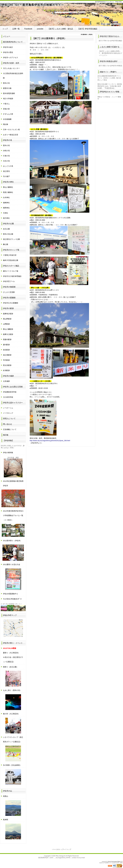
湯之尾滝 (6, 171)
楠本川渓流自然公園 (11, 260)
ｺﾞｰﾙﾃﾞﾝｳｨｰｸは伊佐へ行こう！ (11, 604)
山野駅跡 (6, 324)
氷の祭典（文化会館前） (12, 765)
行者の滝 (6, 156)
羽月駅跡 (6, 360)
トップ (5, 29)
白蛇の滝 (6, 151)
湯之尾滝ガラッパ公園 (11, 239)
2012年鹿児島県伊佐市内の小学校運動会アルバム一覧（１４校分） (13, 515)
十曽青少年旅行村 (10, 255)
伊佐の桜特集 (8, 453)
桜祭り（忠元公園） (11, 667)
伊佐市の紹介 (8, 47)
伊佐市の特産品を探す (109, 61)
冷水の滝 (6, 161)
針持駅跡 (6, 370)
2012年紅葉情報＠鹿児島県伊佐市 (13, 483)
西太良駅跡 (7, 365)
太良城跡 (6, 381)
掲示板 (6, 435)
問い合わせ (7, 424)
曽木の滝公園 (8, 234)
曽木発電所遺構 (9, 93)
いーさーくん (8, 408)
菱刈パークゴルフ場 (11, 271)
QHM (121, 863)
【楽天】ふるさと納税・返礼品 (60, 29)
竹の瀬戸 (6, 176)
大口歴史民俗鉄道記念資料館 (13, 76)
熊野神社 (6, 208)
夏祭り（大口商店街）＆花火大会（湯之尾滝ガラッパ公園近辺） (13, 655)
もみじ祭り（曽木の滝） (12, 690)
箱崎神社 (6, 203)
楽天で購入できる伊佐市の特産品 (110, 66)
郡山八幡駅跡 (8, 329)
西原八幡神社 (8, 192)
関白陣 (6, 124)
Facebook (28, 29)
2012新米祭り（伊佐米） (12, 541)
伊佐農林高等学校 (10, 392)
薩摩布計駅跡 (8, 314)
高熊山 (6, 796)
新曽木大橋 (7, 88)
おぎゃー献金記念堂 (11, 135)
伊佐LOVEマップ (10, 615)
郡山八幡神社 (8, 187)
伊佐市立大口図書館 (11, 303)
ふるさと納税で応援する (110, 47)
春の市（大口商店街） (11, 714)
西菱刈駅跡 (7, 339)
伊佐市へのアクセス (11, 57)
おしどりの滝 (8, 166)
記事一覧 (16, 29)
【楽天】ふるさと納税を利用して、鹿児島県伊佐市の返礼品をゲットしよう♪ (110, 53)
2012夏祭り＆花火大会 (12, 564)
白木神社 (6, 197)
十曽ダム (6, 104)
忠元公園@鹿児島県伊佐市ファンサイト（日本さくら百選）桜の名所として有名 (109, 78)
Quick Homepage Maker (114, 862)
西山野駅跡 (7, 319)
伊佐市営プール (9, 281)
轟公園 (6, 244)
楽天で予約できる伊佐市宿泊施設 (110, 41)
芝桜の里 (6, 109)
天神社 (6, 213)
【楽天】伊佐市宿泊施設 (87, 29)
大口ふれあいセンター (11, 68)
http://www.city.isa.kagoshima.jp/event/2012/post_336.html (50, 441)
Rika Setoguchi (61, 856)
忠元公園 (6, 229)
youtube (40, 29)
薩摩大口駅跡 (8, 334)
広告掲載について (10, 429)
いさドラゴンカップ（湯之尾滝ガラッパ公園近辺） (13, 739)
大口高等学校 (8, 397)
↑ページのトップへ (58, 849)
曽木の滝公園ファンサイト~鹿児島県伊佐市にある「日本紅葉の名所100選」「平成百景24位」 (110, 86)
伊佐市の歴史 (8, 52)
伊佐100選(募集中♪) (10, 594)
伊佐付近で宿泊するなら (110, 36)
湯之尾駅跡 (7, 355)
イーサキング (8, 413)
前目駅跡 (6, 350)
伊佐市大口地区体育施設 (12, 276)
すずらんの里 (8, 114)
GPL (118, 863)
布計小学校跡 (8, 99)
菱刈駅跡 (6, 345)
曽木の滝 (6, 83)
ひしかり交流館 (9, 292)
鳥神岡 (6, 820)
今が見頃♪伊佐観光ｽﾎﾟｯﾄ (12, 599)
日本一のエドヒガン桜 (11, 129)
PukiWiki (106, 863)
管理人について (9, 419)
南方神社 (6, 218)
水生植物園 (7, 119)
